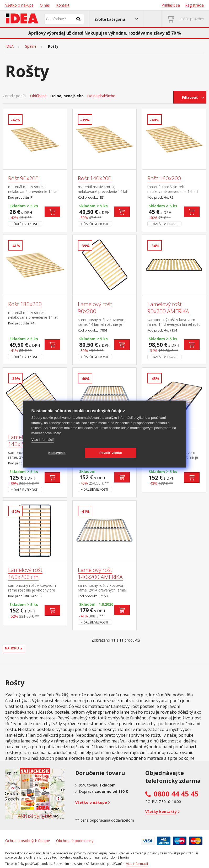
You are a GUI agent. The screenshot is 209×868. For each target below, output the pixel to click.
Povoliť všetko (110, 453)
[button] (116, 19)
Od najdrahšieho (101, 96)
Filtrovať (190, 97)
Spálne (31, 46)
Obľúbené (38, 96)
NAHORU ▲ (14, 648)
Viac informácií (43, 440)
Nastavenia (57, 453)
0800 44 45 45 (176, 794)
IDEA (9, 46)
